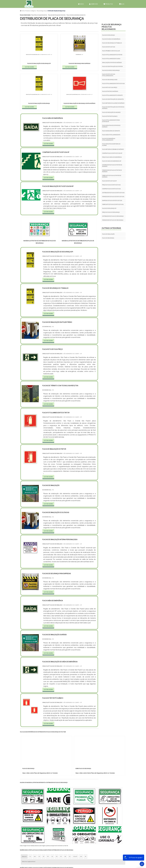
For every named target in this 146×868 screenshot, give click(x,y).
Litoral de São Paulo (82, 835)
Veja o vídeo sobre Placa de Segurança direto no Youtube (40, 734)
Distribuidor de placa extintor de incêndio (112, 166)
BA (65, 817)
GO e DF (75, 817)
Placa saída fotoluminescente (111, 135)
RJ (30, 817)
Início (81, 4)
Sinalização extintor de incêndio (112, 63)
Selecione (24, 817)
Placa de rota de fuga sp (109, 181)
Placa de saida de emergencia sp (112, 161)
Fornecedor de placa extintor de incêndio (112, 171)
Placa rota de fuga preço (110, 87)
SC (52, 817)
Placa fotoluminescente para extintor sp (111, 121)
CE (70, 817)
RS (57, 817)
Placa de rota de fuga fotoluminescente (109, 75)
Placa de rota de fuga (109, 47)
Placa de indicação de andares (111, 112)
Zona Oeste (44, 835)
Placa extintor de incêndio (110, 91)
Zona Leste (60, 835)
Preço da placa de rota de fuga (111, 185)
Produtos (108, 4)
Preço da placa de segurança (111, 212)
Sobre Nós (93, 4)
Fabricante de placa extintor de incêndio (112, 176)
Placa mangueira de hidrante (111, 131)
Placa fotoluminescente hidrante (112, 95)
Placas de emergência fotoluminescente (109, 139)
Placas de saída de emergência (111, 39)
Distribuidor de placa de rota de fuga (113, 193)
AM (81, 817)
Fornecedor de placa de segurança (113, 220)
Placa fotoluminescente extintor (39, 15)
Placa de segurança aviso (110, 80)
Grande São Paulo (70, 835)
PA (86, 817)
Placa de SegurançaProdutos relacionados (112, 27)
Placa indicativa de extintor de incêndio (111, 126)
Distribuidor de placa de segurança (113, 216)
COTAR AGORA (30, 67)
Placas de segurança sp (109, 208)
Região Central (26, 835)
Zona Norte (35, 835)
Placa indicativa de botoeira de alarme (76, 15)
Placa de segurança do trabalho (112, 43)
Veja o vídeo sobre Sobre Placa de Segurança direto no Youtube (95, 734)
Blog (122, 4)
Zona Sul (52, 835)
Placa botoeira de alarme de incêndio (113, 103)
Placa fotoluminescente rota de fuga (113, 84)
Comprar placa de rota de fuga (111, 189)
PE (61, 817)
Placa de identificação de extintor (112, 66)
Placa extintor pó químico (110, 116)
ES (39, 817)
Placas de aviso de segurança (111, 70)
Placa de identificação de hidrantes (57, 15)
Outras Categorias (111, 228)
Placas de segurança (108, 35)
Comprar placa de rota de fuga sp (112, 153)
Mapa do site (106, 852)
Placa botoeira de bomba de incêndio (113, 149)
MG (35, 817)
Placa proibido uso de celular (111, 51)
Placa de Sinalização (108, 234)
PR (48, 817)
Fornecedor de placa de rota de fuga (113, 197)
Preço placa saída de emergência (112, 157)
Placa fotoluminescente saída (111, 59)
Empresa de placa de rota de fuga (112, 200)
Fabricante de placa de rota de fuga (113, 204)
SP (44, 817)
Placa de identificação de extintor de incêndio (113, 108)
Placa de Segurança (108, 238)
